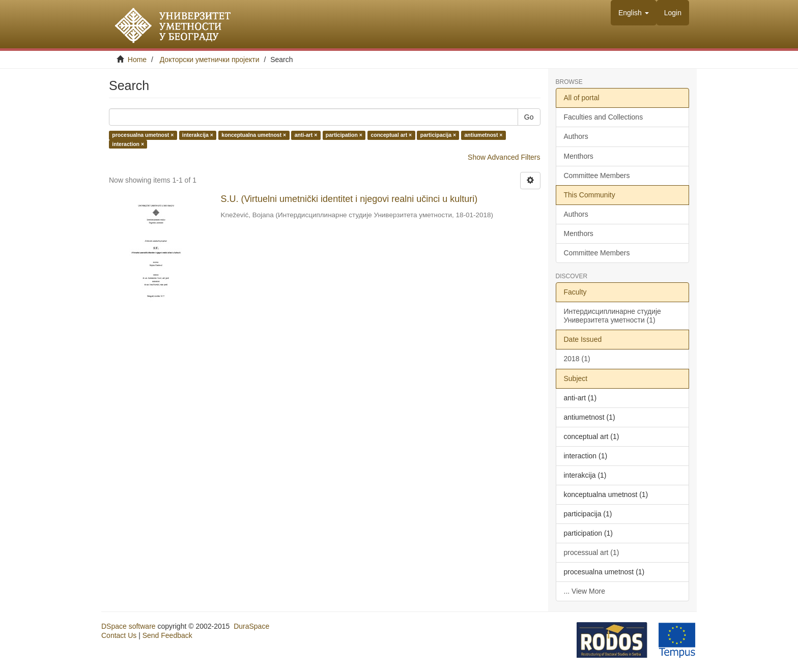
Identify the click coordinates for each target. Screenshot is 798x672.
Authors (576, 136)
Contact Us (119, 635)
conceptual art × (391, 135)
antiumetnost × (484, 135)
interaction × (128, 144)
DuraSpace (251, 626)
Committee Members (597, 176)
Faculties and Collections (604, 117)
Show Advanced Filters (504, 157)
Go (529, 117)
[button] (634, 13)
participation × (344, 135)
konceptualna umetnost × (254, 135)
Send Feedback (167, 635)
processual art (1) (592, 552)
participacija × (438, 135)
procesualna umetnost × (143, 135)
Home (137, 60)
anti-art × (306, 135)
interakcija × (198, 135)
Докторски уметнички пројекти (210, 60)
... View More (585, 591)
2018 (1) (577, 359)
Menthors (579, 156)
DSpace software (129, 626)
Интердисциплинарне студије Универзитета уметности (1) (612, 316)
